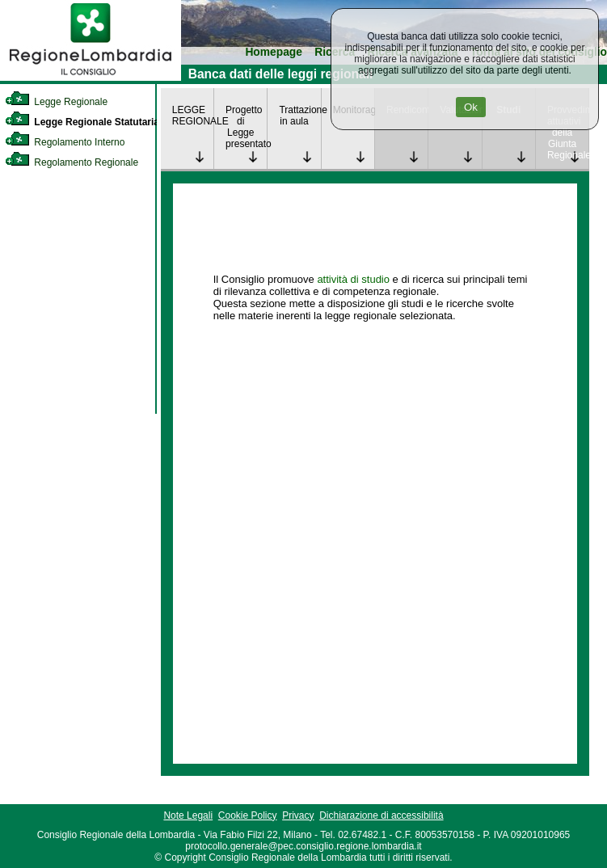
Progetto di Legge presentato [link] (246, 127)
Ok (471, 107)
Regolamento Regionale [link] (72, 162)
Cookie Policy (248, 815)
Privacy (298, 815)
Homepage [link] (274, 52)
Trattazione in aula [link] (299, 116)
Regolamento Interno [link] (65, 142)
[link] (91, 78)
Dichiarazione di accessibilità (381, 815)
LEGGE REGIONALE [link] (193, 116)
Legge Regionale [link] (56, 102)
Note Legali (188, 815)
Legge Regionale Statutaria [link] (82, 122)
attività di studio (353, 279)
